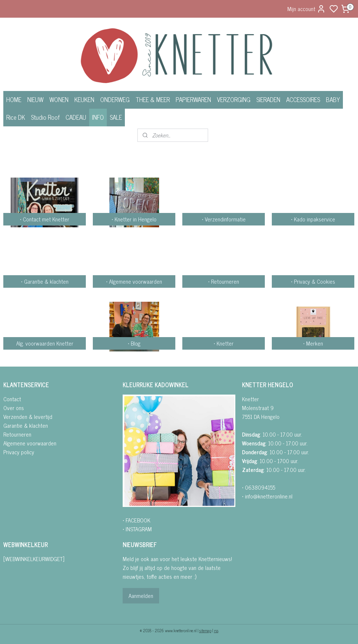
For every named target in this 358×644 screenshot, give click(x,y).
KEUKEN (84, 99)
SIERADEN (268, 99)
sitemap (205, 630)
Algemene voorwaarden (30, 443)
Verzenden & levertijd (28, 416)
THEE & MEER (153, 99)
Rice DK (16, 117)
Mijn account (306, 9)
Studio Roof (45, 117)
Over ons (14, 408)
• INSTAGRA (135, 529)
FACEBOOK (138, 520)
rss (216, 630)
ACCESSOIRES (303, 99)
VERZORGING (234, 99)
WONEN (59, 99)
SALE (116, 117)
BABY (333, 99)
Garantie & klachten (26, 425)
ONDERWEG (115, 99)
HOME (14, 99)
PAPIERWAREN (193, 99)
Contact (12, 399)
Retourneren (17, 434)
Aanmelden (141, 596)
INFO (98, 117)
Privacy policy (19, 452)
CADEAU (76, 117)
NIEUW (35, 99)
